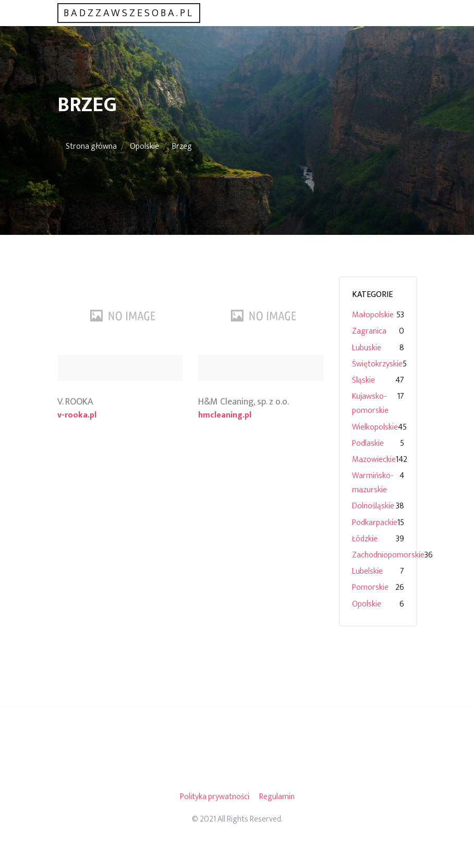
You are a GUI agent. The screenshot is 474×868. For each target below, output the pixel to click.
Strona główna (91, 146)
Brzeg (182, 146)
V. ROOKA (75, 402)
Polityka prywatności (215, 797)
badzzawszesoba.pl (129, 13)
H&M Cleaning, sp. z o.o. (244, 402)
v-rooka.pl (77, 415)
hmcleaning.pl (225, 415)
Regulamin (277, 797)
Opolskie (144, 146)
